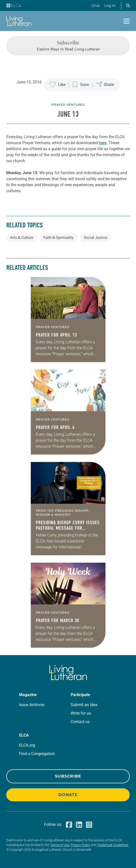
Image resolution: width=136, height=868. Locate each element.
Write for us (81, 713)
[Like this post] (57, 85)
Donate (68, 795)
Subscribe (68, 776)
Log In (110, 5)
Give (96, 5)
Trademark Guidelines (113, 845)
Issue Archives (32, 705)
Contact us (80, 722)
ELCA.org (27, 745)
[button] (128, 5)
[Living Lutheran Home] (19, 21)
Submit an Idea (84, 705)
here (103, 143)
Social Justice (96, 238)
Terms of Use (60, 845)
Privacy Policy (80, 845)
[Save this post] (81, 85)
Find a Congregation (37, 754)
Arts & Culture (22, 238)
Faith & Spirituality (58, 238)
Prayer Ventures (68, 105)
